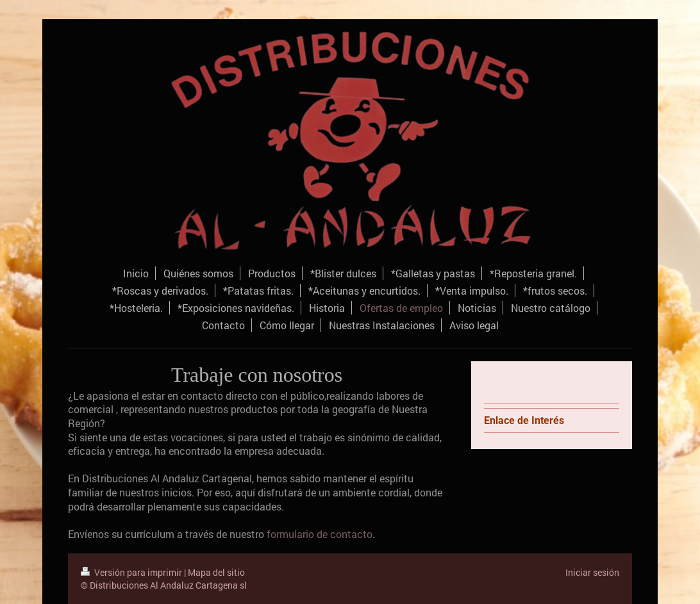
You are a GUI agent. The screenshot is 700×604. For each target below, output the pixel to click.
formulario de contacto (320, 534)
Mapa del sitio (216, 572)
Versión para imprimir (132, 572)
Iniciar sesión (592, 572)
